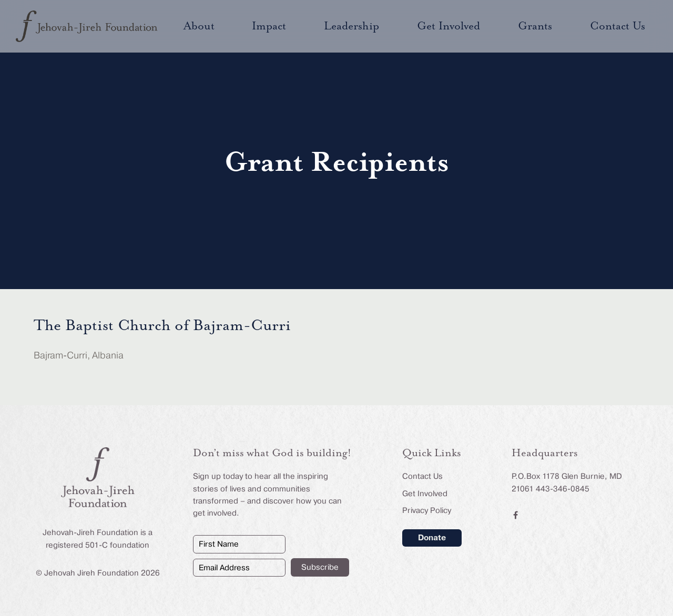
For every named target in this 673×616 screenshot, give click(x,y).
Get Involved (425, 494)
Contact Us (422, 476)
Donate (432, 538)
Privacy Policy (427, 510)
